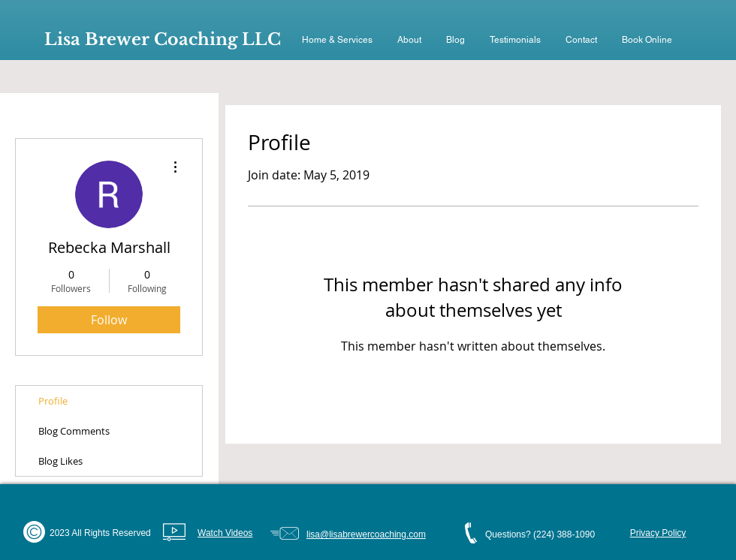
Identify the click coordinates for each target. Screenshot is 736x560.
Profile (53, 401)
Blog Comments (74, 431)
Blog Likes (60, 461)
